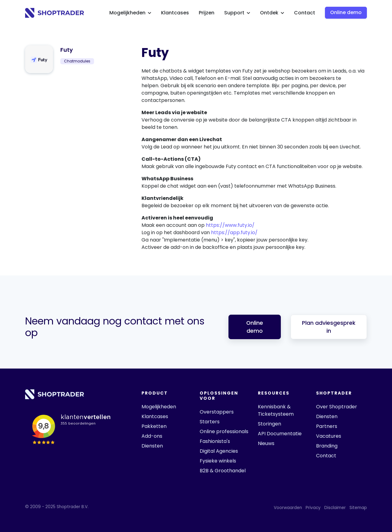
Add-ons (152, 436)
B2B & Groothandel (223, 471)
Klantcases (175, 13)
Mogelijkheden (130, 13)
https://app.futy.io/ (234, 232)
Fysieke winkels (218, 461)
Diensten (152, 446)
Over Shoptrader (337, 407)
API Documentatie (280, 434)
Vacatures (329, 436)
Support (237, 13)
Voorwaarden (288, 508)
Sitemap (358, 508)
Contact (305, 13)
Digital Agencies (219, 451)
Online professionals (224, 431)
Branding (327, 446)
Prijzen (207, 13)
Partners (327, 426)
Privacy (313, 508)
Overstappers (217, 412)
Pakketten (154, 426)
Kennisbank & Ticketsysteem (276, 410)
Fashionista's (215, 441)
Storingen (269, 424)
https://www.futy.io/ (230, 225)
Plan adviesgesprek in (329, 327)
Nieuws (266, 443)
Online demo (346, 12)
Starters (210, 422)
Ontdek (272, 13)
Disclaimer (335, 508)
